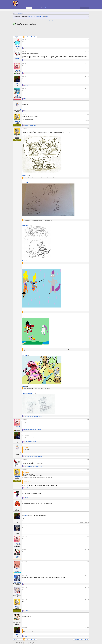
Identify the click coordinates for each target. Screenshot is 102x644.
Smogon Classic (16, 640)
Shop (34, 8)
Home (15, 8)
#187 (88, 451)
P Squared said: (26, 473)
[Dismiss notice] (88, 13)
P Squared (25, 301)
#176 (88, 31)
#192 (88, 517)
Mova (24, 378)
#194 (88, 541)
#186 (88, 437)
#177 (88, 43)
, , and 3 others (33, 448)
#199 (88, 606)
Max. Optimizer (26, 217)
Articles (23, 8)
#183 (88, 120)
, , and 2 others (33, 458)
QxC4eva (25, 347)
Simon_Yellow (26, 174)
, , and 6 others (33, 421)
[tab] (49, 20)
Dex (19, 8)
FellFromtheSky (26, 338)
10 (28, 28)
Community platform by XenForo (51, 643)
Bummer (26, 507)
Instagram (20, 13)
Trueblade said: (26, 464)
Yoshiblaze (25, 259)
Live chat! (48, 8)
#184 (88, 411)
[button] (18, 10)
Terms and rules (72, 640)
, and (30, 117)
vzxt (23, 309)
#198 (88, 591)
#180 (88, 80)
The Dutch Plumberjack (28, 385)
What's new (15, 10)
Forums (29, 8)
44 (32, 28)
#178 (88, 55)
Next (34, 28)
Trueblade (25, 252)
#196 (88, 567)
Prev (15, 28)
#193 (88, 528)
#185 (88, 424)
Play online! (40, 8)
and (27, 479)
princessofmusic (17, 26)
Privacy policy (79, 640)
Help (83, 640)
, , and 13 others (33, 408)
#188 (88, 461)
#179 (88, 68)
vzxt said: (25, 439)
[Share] (86, 31)
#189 (88, 483)
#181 (88, 94)
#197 (88, 579)
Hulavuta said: (26, 621)
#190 (88, 493)
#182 (88, 106)
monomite (25, 210)
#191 (88, 505)
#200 (88, 619)
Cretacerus (25, 127)
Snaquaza (25, 167)
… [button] (19, 28)
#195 (88, 553)
